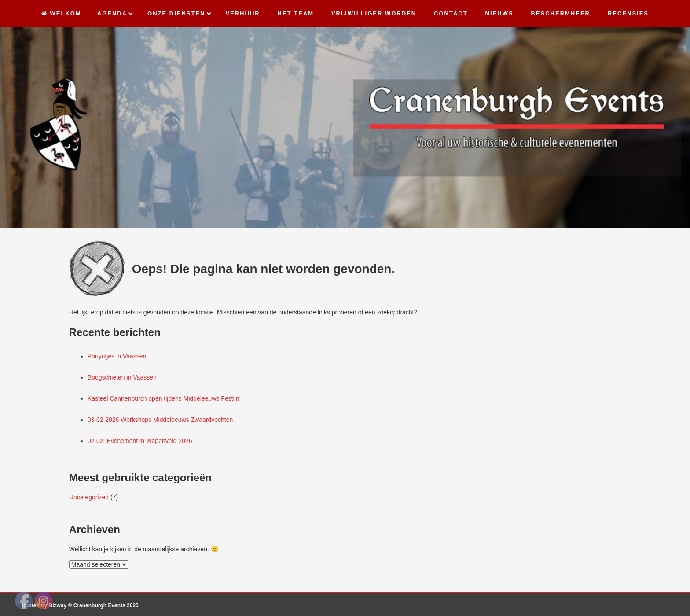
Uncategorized (89, 497)
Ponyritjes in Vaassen (117, 356)
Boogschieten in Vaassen (122, 377)
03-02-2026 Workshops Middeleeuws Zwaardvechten (160, 420)
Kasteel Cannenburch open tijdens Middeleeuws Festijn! (164, 398)
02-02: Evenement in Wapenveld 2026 (140, 441)
